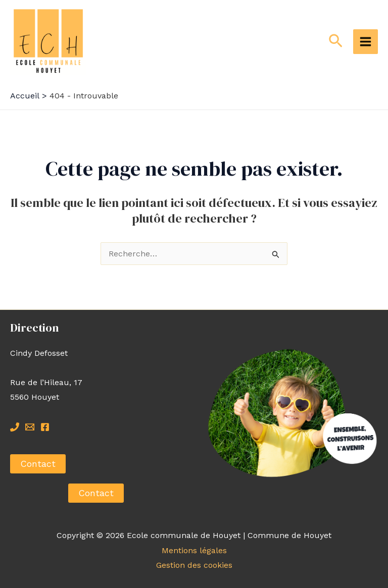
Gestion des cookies (194, 565)
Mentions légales (194, 550)
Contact (38, 464)
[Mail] (30, 427)
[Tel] (15, 427)
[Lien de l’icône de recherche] (336, 41)
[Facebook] (45, 427)
